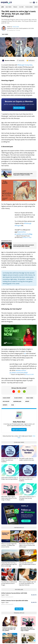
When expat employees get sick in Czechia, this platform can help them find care (27, 583)
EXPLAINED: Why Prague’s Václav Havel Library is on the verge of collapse (9, 498)
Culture (21, 7)
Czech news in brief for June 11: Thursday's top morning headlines (27, 498)
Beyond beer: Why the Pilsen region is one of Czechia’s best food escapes (27, 545)
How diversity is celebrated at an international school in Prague (9, 583)
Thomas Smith (16, 27)
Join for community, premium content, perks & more (19, 104)
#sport (27, 401)
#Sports (5, 405)
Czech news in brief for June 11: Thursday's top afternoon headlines (27, 479)
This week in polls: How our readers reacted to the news (27, 459)
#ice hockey (6, 401)
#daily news (30, 398)
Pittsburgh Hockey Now (25, 65)
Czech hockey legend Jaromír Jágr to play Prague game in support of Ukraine (23, 174)
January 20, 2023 (29, 374)
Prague (15, 7)
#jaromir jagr (17, 401)
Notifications (31, 60)
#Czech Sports (18, 398)
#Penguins (18, 226)
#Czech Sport (6, 398)
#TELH (24, 370)
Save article (21, 60)
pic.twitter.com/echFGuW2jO (19, 373)
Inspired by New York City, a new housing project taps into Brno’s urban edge (9, 564)
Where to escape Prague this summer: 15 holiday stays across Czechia (9, 545)
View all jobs (19, 609)
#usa (13, 405)
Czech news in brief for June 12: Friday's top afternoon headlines (10, 460)
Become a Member (19, 108)
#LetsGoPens (22, 232)
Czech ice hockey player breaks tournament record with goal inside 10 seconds (24, 246)
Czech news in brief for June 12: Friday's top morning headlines (10, 478)
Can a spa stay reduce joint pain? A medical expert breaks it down (27, 564)
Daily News (8, 7)
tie (25, 353)
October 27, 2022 (27, 237)
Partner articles (19, 528)
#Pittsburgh (28, 223)
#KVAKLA (19, 370)
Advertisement (33, 179)
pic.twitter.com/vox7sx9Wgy (24, 234)
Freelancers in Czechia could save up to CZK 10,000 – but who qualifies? (9, 629)
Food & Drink (29, 7)
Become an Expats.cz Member (19, 101)
